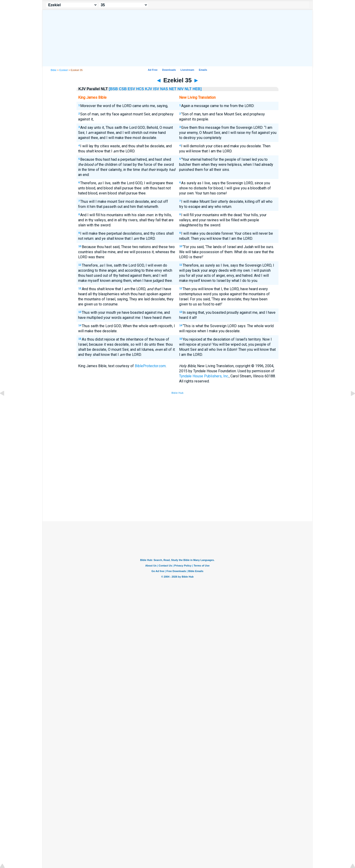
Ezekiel (64, 70)
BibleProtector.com (150, 366)
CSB (123, 89)
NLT (188, 89)
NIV (181, 89)
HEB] (197, 89)
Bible (54, 70)
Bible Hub (177, 393)
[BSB (113, 89)
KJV (148, 89)
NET (173, 89)
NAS (164, 89)
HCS (140, 89)
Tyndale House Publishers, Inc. (204, 376)
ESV (131, 89)
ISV (156, 89)
